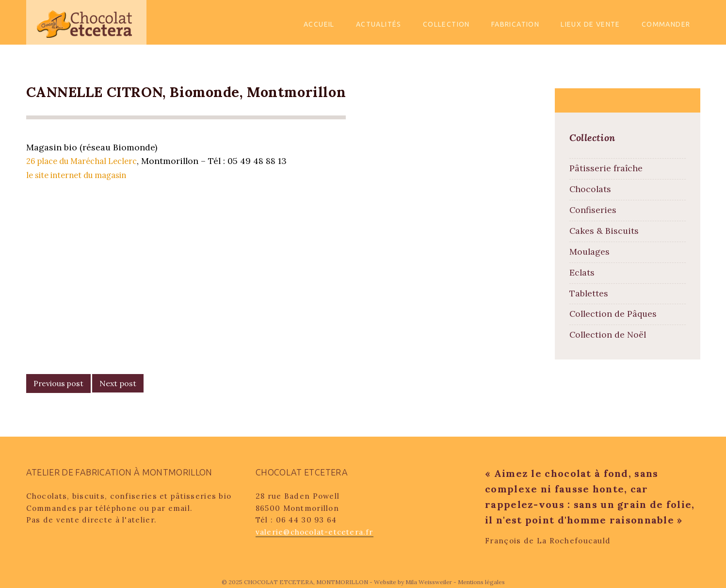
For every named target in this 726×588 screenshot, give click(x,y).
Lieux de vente (590, 24)
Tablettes (589, 293)
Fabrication (515, 24)
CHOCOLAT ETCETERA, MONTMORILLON (307, 582)
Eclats (582, 272)
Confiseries (593, 210)
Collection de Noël (608, 335)
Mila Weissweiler (429, 582)
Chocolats (590, 189)
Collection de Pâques (613, 314)
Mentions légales (481, 582)
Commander (666, 24)
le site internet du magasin (82, 175)
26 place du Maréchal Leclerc (86, 161)
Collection (446, 24)
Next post (118, 383)
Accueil (319, 24)
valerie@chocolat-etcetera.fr (315, 532)
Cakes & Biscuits (604, 231)
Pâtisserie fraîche (606, 168)
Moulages (589, 252)
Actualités (379, 24)
